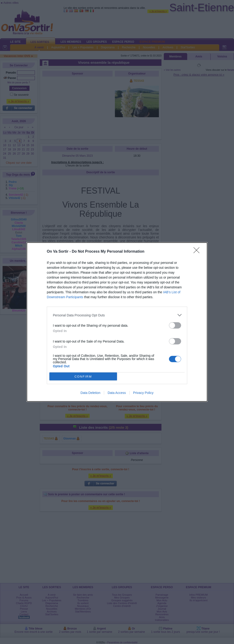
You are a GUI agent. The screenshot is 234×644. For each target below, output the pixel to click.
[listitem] (117, 315)
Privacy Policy (143, 393)
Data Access (117, 393)
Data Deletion (90, 393)
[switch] (175, 325)
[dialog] (117, 322)
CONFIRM (83, 377)
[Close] (198, 252)
